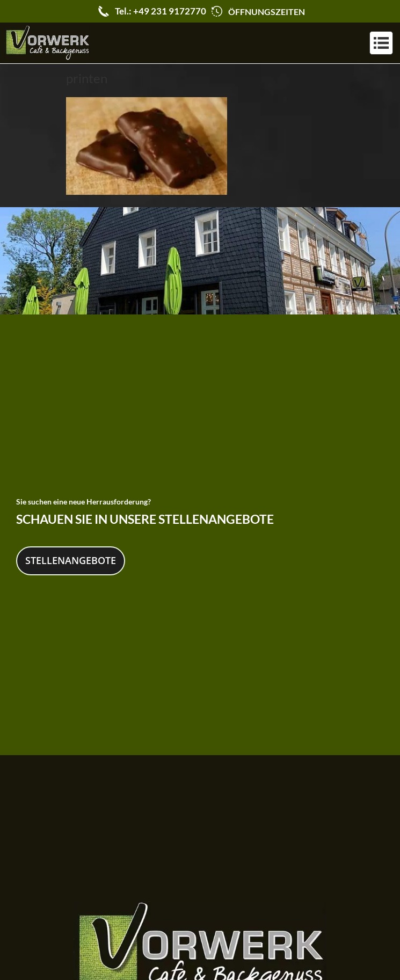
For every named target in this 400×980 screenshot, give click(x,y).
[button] (381, 43)
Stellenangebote (71, 558)
